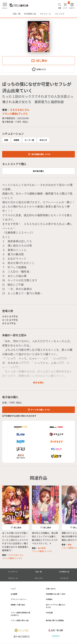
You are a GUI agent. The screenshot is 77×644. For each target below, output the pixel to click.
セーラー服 (29, 140)
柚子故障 (42, 548)
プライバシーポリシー (19, 599)
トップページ (13, 572)
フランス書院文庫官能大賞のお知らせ (20, 614)
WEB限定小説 (30, 14)
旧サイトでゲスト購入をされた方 (56, 606)
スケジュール (45, 14)
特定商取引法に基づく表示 (56, 594)
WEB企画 (49, 612)
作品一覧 (16, 14)
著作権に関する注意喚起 (55, 620)
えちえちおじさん (20, 110)
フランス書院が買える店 (20, 620)
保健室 (16, 140)
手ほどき (43, 140)
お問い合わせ (51, 589)
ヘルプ (13, 589)
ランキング (64, 578)
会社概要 (14, 594)
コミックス (60, 14)
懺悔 (70, 545)
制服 (6, 140)
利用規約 (49, 599)
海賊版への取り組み (18, 605)
